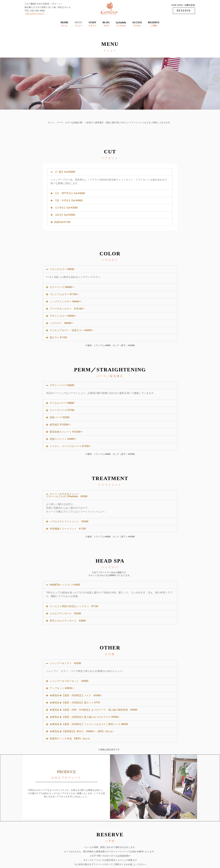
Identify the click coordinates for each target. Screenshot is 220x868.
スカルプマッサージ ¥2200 (65, 613)
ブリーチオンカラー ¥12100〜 (67, 309)
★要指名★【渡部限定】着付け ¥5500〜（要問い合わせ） (82, 731)
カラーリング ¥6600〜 (62, 287)
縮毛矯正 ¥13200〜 (60, 425)
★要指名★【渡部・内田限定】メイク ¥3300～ (76, 695)
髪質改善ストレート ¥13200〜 (66, 432)
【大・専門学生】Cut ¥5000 (70, 193)
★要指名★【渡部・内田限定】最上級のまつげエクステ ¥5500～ (85, 717)
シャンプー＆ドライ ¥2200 (65, 663)
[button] (110, 172)
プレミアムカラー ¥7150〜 (64, 294)
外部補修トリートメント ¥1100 (68, 529)
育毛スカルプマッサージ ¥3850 (68, 621)
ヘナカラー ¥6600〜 (62, 323)
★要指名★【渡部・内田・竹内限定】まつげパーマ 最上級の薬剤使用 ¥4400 (93, 710)
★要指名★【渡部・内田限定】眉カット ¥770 (75, 703)
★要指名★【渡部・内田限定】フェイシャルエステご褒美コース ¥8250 (89, 724)
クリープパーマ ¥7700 (62, 410)
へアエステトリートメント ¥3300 (69, 521)
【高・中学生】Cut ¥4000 (68, 200)
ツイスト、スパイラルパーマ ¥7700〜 (71, 446)
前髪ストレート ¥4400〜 (63, 439)
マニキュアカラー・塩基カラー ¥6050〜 (72, 330)
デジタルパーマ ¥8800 (62, 403)
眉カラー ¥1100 (58, 337)
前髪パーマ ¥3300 (60, 417)
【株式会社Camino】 (35, 14)
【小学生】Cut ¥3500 (66, 208)
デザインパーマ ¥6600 (62, 385)
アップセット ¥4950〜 (62, 688)
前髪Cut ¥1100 (62, 222)
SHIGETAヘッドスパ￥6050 (65, 585)
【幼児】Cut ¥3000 (65, 215)
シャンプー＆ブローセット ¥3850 (69, 681)
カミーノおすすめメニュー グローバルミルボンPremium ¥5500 (67, 495)
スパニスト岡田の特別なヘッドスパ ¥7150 (74, 606)
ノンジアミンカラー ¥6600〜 (66, 302)
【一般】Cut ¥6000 (65, 172)
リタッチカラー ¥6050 (62, 269)
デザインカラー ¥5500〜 (63, 316)
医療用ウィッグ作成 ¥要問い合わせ (70, 739)
